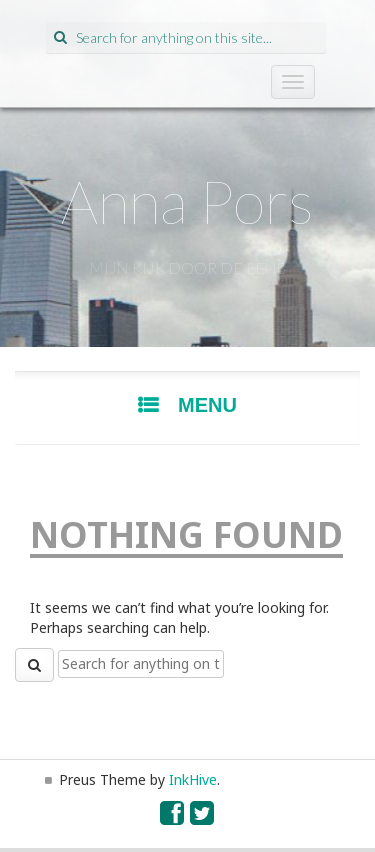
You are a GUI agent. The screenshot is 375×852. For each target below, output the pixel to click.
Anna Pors (187, 201)
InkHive (193, 779)
